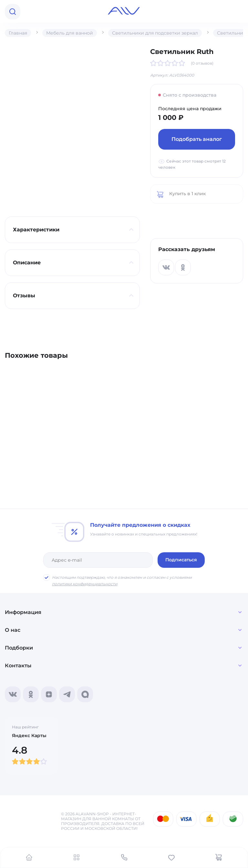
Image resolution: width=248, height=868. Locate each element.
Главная (18, 33)
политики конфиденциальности (85, 584)
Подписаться (181, 560)
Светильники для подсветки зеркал (155, 33)
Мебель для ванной (70, 33)
